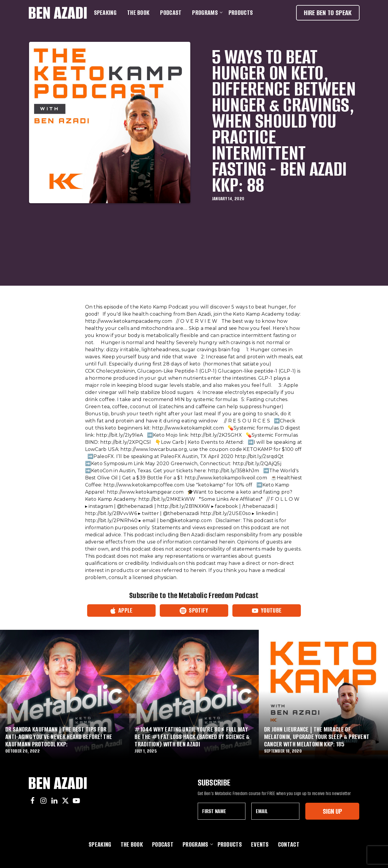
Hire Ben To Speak (328, 13)
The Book (138, 13)
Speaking (105, 13)
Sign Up (332, 811)
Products (241, 13)
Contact (289, 844)
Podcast (171, 13)
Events (260, 844)
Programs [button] (206, 13)
